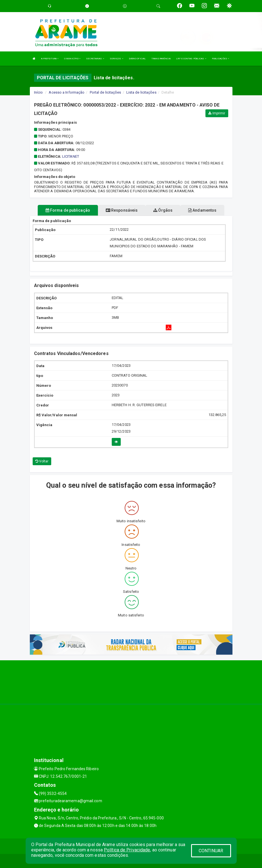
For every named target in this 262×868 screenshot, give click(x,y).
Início (39, 92)
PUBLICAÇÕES (220, 59)
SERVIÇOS (117, 59)
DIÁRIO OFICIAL (137, 59)
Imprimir (217, 113)
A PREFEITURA (50, 59)
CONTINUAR (211, 851)
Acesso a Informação (67, 92)
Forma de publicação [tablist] (68, 210)
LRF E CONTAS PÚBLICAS (191, 59)
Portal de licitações (106, 92)
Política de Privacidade (127, 850)
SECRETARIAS (95, 59)
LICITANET (71, 156)
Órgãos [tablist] (163, 210)
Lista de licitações (141, 92)
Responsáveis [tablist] (122, 210)
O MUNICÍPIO (72, 59)
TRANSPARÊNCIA (161, 59)
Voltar (42, 461)
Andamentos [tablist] (202, 210)
